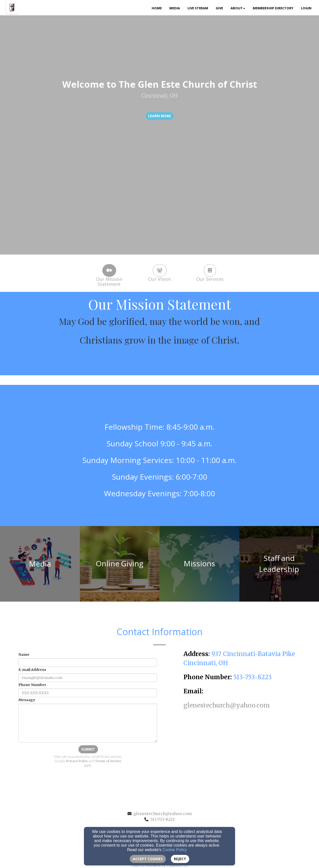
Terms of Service (108, 761)
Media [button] (175, 8)
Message (27, 700)
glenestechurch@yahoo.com (163, 814)
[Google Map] (243, 748)
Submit (88, 749)
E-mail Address (32, 670)
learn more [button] (160, 116)
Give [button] (219, 8)
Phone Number (32, 685)
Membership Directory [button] (273, 8)
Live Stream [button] (198, 8)
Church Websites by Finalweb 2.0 (160, 865)
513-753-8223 (163, 819)
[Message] (88, 723)
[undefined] (40, 564)
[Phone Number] (88, 693)
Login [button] (306, 8)
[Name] (88, 663)
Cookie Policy (175, 850)
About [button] (238, 8)
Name (24, 655)
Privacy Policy (77, 761)
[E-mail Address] (88, 678)
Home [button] (157, 8)
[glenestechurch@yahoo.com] (227, 706)
